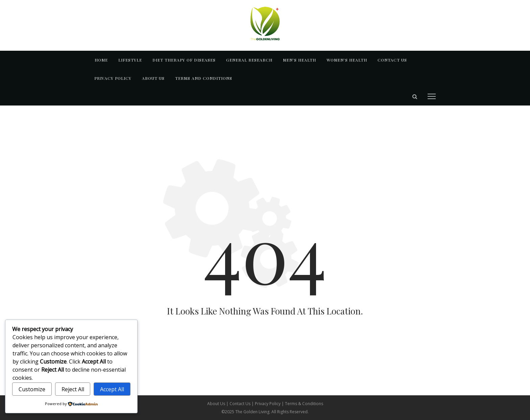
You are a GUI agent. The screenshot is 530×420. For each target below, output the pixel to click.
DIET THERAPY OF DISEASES (184, 60)
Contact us (392, 60)
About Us (217, 404)
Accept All (112, 389)
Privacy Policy (113, 78)
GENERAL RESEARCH (249, 60)
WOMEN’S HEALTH (347, 60)
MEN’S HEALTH (299, 60)
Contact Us (240, 404)
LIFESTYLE (130, 60)
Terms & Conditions (304, 404)
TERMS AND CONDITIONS (204, 78)
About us (153, 78)
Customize (32, 389)
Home (101, 60)
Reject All (73, 389)
